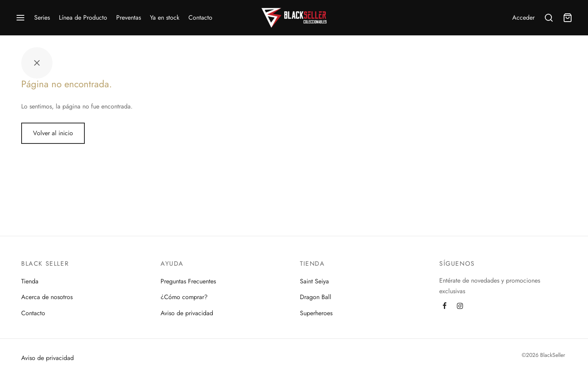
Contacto (200, 17)
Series (42, 17)
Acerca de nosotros (47, 297)
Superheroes (316, 313)
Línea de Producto (83, 17)
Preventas (129, 17)
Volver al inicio (53, 133)
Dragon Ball (316, 297)
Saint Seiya (314, 281)
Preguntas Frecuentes (188, 281)
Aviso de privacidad (187, 313)
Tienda (30, 281)
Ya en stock (165, 17)
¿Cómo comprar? (184, 297)
